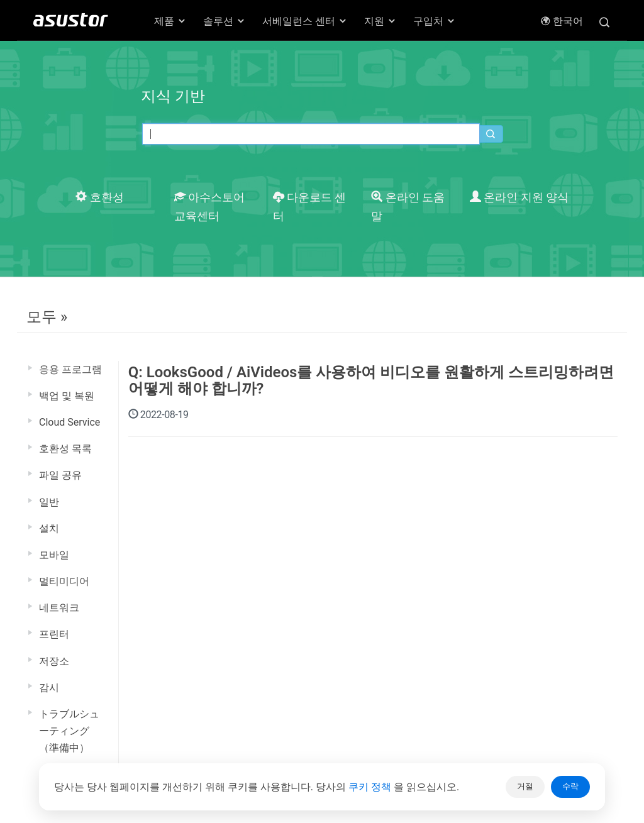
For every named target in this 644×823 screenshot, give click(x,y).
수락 (570, 786)
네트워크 (59, 608)
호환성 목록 (65, 449)
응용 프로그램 (70, 369)
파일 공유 (60, 475)
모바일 (54, 555)
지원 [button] (380, 21)
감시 (49, 688)
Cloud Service (69, 422)
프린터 (54, 634)
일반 (49, 502)
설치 (49, 528)
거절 (525, 786)
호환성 (99, 197)
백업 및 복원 (67, 396)
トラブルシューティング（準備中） (69, 731)
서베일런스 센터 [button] (305, 21)
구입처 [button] (435, 21)
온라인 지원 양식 (519, 197)
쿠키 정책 (371, 787)
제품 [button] (170, 21)
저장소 (54, 661)
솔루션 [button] (225, 21)
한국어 (562, 21)
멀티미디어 (64, 581)
